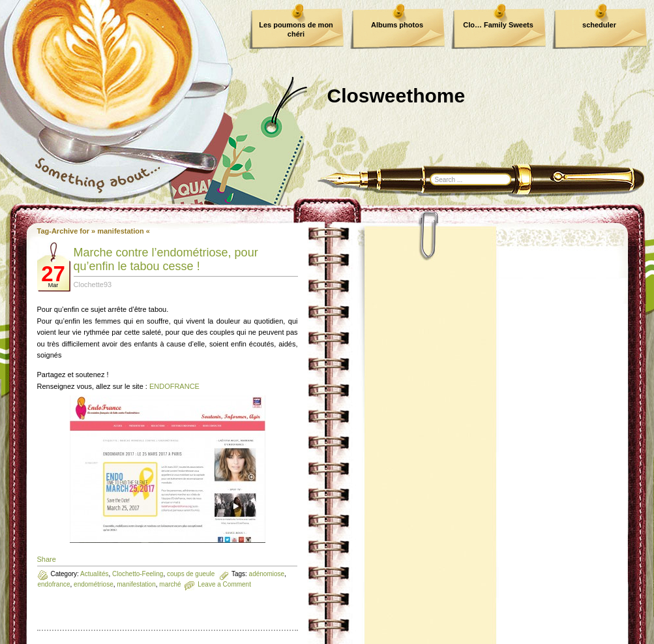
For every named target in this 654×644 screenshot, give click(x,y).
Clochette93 (93, 284)
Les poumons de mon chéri (296, 29)
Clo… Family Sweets (498, 25)
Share (47, 559)
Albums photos (397, 25)
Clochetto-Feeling (138, 574)
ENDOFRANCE (174, 386)
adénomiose (267, 574)
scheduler (599, 25)
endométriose (94, 584)
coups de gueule (191, 574)
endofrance (54, 584)
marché (170, 584)
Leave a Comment (224, 584)
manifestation (136, 584)
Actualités (94, 574)
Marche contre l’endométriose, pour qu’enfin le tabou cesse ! (166, 259)
